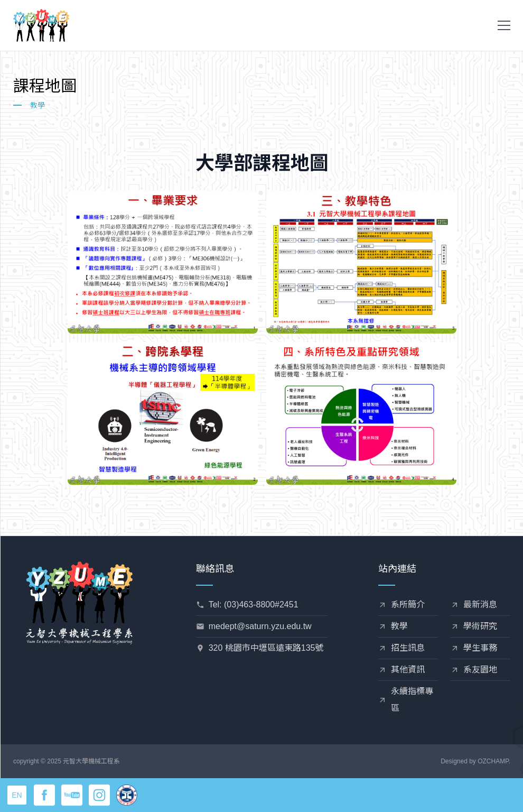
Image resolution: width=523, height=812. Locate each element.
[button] (504, 25)
